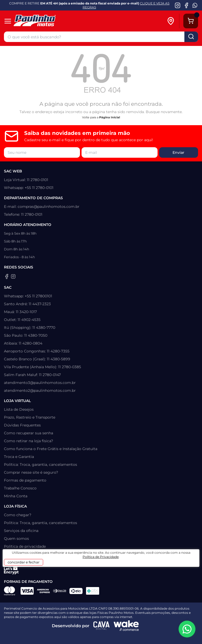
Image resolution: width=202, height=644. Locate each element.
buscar (191, 37)
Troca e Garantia (19, 457)
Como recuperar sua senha (29, 433)
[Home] (43, 21)
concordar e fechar (24, 562)
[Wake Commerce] (126, 626)
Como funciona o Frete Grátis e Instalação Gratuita (51, 449)
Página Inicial (110, 117)
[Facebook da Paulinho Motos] (186, 5)
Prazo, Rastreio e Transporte (30, 417)
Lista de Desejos (19, 409)
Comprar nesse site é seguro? (31, 472)
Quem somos (16, 539)
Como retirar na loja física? (29, 441)
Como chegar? (18, 515)
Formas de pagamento (25, 480)
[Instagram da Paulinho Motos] (178, 5)
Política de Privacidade (101, 557)
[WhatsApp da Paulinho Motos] (195, 5)
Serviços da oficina (21, 531)
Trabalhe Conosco (20, 488)
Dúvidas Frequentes (22, 425)
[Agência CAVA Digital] (102, 626)
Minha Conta (16, 496)
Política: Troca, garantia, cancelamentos (41, 464)
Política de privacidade (25, 546)
